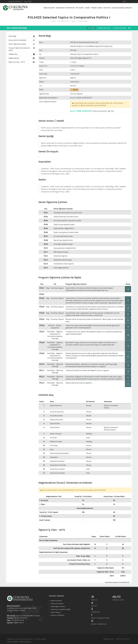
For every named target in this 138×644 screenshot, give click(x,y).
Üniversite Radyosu (57, 603)
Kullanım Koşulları (12, 641)
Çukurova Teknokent (57, 615)
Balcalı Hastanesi (56, 601)
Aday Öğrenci (28, 1)
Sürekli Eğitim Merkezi (58, 606)
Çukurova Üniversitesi (15, 1)
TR (125, 2)
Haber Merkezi (56, 612)
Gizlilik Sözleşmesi (25, 641)
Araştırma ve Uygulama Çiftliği (60, 609)
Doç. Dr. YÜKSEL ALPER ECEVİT (81, 111)
